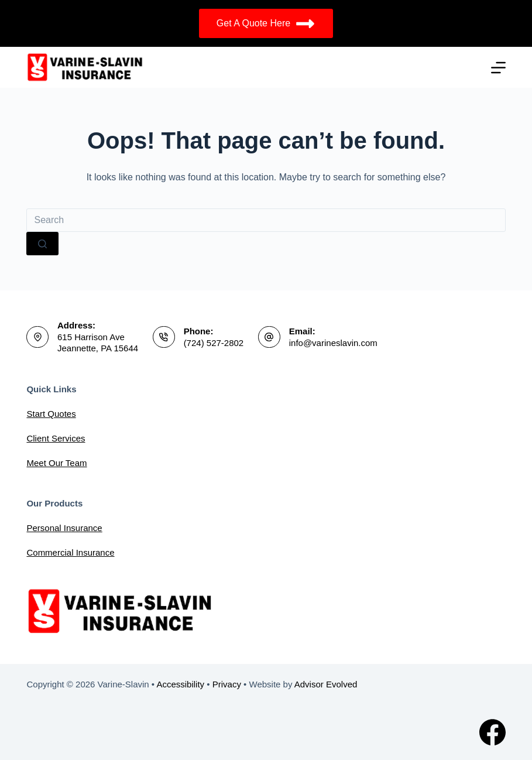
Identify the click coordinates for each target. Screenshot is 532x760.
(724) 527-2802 (214, 343)
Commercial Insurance (70, 552)
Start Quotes (51, 414)
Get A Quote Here (266, 24)
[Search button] (42, 244)
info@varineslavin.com (333, 343)
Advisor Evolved (326, 684)
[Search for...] (266, 220)
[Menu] (498, 68)
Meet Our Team (56, 463)
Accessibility (180, 684)
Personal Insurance (64, 528)
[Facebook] (492, 732)
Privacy (227, 684)
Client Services (56, 438)
